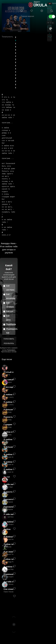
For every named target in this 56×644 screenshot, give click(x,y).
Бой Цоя (10, 311)
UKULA (40, 5)
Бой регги (8, 318)
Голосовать (9, 339)
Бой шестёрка (10, 288)
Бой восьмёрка (11, 296)
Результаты (9, 343)
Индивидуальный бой (11, 331)
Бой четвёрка (10, 305)
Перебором (11, 324)
